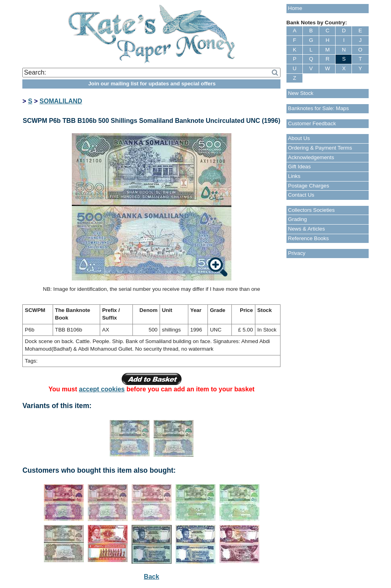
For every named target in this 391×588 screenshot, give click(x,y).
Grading (297, 219)
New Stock (301, 93)
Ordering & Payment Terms (320, 148)
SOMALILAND (61, 101)
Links (294, 176)
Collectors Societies (311, 210)
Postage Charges (309, 186)
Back (152, 577)
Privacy (297, 253)
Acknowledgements (311, 157)
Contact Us (301, 195)
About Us (299, 138)
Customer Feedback (312, 123)
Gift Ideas (299, 167)
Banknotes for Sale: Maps (319, 108)
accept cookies (102, 389)
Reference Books (308, 238)
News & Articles (307, 229)
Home (295, 8)
